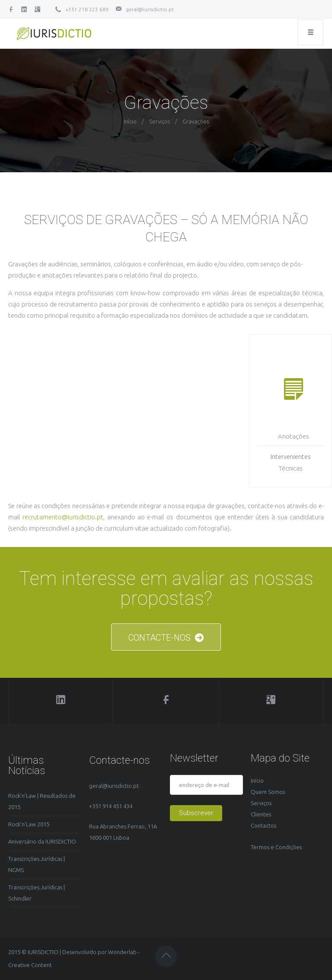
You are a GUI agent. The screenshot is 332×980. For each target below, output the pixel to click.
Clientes (261, 814)
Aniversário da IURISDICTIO (42, 841)
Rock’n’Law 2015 (29, 824)
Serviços (160, 121)
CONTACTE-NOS (166, 638)
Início (130, 121)
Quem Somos (268, 792)
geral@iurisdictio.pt (150, 9)
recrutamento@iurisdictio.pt (63, 517)
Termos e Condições (276, 847)
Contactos (263, 825)
